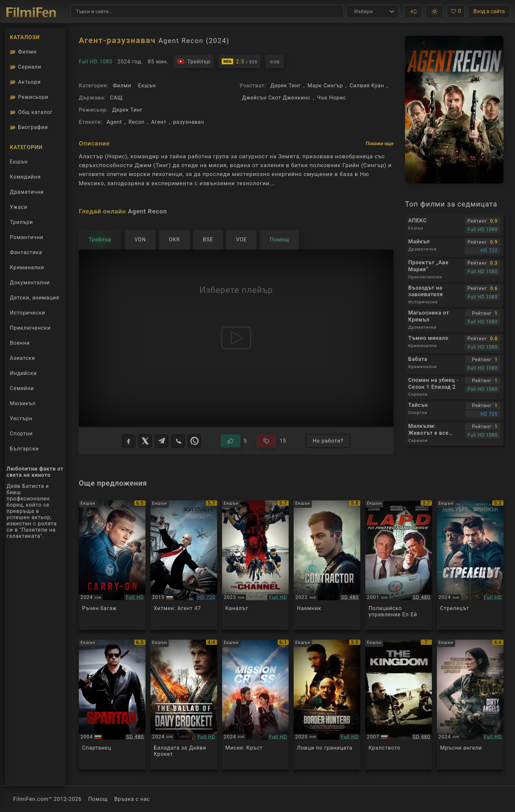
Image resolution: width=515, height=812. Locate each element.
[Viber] (178, 441)
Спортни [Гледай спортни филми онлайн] (21, 434)
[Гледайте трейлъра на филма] (193, 61)
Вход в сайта (489, 11)
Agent (114, 122)
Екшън (147, 86)
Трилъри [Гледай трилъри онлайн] (21, 224)
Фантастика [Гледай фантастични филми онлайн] (26, 252)
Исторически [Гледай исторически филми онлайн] (28, 313)
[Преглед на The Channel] (255, 565)
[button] (413, 11)
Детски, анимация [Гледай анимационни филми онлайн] (35, 298)
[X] (145, 441)
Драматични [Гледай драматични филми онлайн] (27, 192)
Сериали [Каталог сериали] (26, 67)
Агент (159, 122)
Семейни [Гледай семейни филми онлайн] (22, 388)
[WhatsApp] (194, 441)
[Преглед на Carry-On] (112, 565)
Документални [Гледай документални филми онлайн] (30, 283)
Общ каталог (31, 112)
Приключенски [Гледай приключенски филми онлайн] (30, 328)
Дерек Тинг (127, 110)
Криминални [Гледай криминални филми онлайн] (27, 267)
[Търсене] (207, 11)
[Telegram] (162, 441)
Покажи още (380, 143)
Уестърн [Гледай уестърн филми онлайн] (21, 418)
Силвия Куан (367, 86)
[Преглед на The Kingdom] (399, 704)
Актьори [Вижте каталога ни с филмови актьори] (25, 82)
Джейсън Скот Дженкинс (276, 98)
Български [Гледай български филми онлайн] (24, 449)
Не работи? (328, 441)
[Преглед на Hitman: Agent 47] (184, 565)
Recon (136, 122)
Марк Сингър (325, 86)
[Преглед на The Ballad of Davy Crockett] (184, 704)
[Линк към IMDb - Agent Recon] (239, 61)
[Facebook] (129, 441)
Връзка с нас (132, 799)
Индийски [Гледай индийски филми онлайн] (23, 373)
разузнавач (189, 122)
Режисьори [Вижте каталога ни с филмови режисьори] (29, 97)
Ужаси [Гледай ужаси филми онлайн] (19, 207)
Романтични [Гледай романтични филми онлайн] (27, 237)
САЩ (116, 98)
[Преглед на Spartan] (112, 704)
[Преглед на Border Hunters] (327, 704)
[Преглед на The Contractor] (327, 565)
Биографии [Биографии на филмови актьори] (29, 127)
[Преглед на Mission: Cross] (255, 704)
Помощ (98, 799)
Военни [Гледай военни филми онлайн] (20, 343)
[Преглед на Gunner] (470, 565)
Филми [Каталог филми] (23, 52)
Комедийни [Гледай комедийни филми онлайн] (25, 177)
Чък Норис (331, 98)
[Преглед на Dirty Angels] (470, 704)
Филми (122, 86)
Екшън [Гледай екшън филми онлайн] (19, 162)
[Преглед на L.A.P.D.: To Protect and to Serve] (399, 565)
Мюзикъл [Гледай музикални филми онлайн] (23, 403)
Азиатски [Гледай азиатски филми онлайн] (22, 358)
